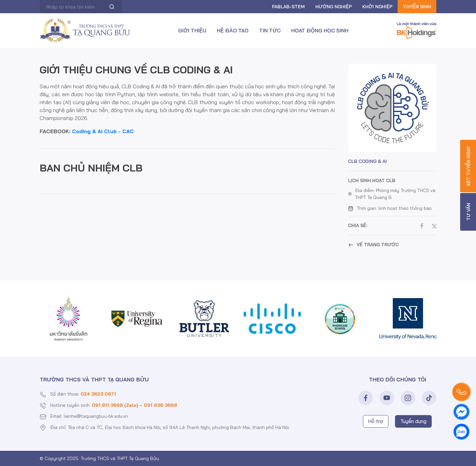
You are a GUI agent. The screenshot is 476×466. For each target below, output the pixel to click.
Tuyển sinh (417, 7)
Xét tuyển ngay (468, 166)
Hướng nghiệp (334, 7)
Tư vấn (468, 212)
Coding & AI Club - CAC (103, 131)
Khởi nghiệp (377, 7)
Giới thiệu (192, 30)
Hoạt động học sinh (320, 30)
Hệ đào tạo (233, 30)
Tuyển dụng (413, 421)
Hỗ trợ (376, 421)
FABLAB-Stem (288, 7)
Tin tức (270, 30)
